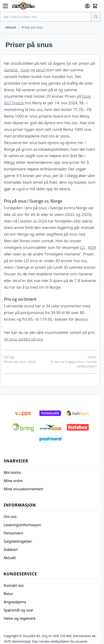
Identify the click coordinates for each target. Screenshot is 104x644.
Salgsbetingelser (18, 541)
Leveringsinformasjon (22, 525)
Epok (25, 70)
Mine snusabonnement (23, 489)
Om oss (10, 517)
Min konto (12, 472)
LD (83, 247)
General (11, 70)
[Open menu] (5, 6)
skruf (41, 70)
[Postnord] (50, 439)
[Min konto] (87, 6)
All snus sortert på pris (23, 339)
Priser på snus (32, 27)
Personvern (13, 533)
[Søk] (96, 17)
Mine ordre (13, 481)
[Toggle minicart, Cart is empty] (95, 6)
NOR (92, 247)
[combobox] (46, 17)
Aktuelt (11, 27)
